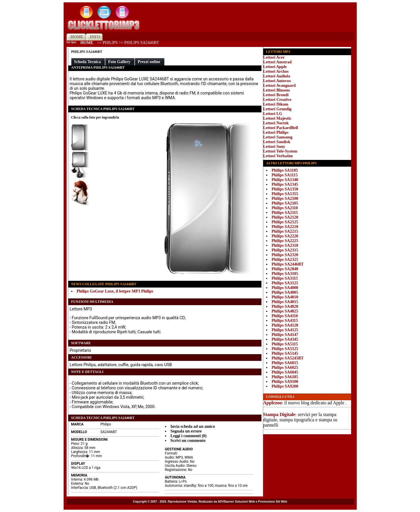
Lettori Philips (276, 132)
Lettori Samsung (278, 137)
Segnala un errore (186, 431)
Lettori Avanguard (279, 86)
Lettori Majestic (277, 118)
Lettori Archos (276, 71)
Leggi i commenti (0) (189, 436)
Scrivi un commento (188, 441)
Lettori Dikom (276, 104)
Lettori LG (273, 114)
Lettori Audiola (277, 76)
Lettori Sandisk (277, 142)
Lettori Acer (274, 57)
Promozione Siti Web (273, 502)
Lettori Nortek (276, 123)
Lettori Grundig (277, 109)
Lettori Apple (275, 67)
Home (87, 43)
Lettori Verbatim (278, 156)
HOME (77, 37)
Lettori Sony (274, 147)
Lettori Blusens (277, 90)
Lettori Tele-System (280, 151)
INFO (95, 37)
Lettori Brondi (276, 95)
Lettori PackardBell (281, 128)
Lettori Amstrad (278, 62)
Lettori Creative (277, 100)
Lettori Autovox (277, 81)
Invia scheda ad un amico (193, 426)
